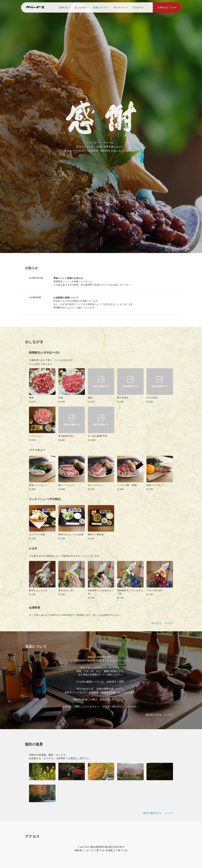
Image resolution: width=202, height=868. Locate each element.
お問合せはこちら (166, 7)
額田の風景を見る (158, 773)
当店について (100, 7)
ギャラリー (119, 7)
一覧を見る (162, 583)
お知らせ (63, 7)
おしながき (80, 7)
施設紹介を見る (159, 674)
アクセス (136, 7)
